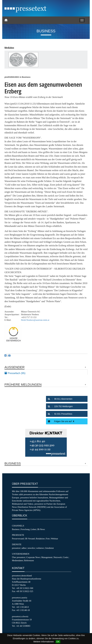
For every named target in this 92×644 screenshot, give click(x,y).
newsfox (32, 548)
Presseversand (18, 539)
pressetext (16, 548)
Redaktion (40, 539)
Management (47, 557)
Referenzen (29, 560)
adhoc (24, 548)
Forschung (25, 529)
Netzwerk (58, 557)
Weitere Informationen (44, 642)
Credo (66, 557)
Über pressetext (19, 557)
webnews (40, 548)
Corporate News (33, 557)
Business (16, 529)
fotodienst (49, 548)
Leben (33, 529)
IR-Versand (30, 539)
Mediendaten (17, 560)
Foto (48, 539)
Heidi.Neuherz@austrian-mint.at (35, 320)
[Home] (6, 20)
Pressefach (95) (15, 373)
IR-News (41, 529)
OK (58, 642)
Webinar (54, 539)
